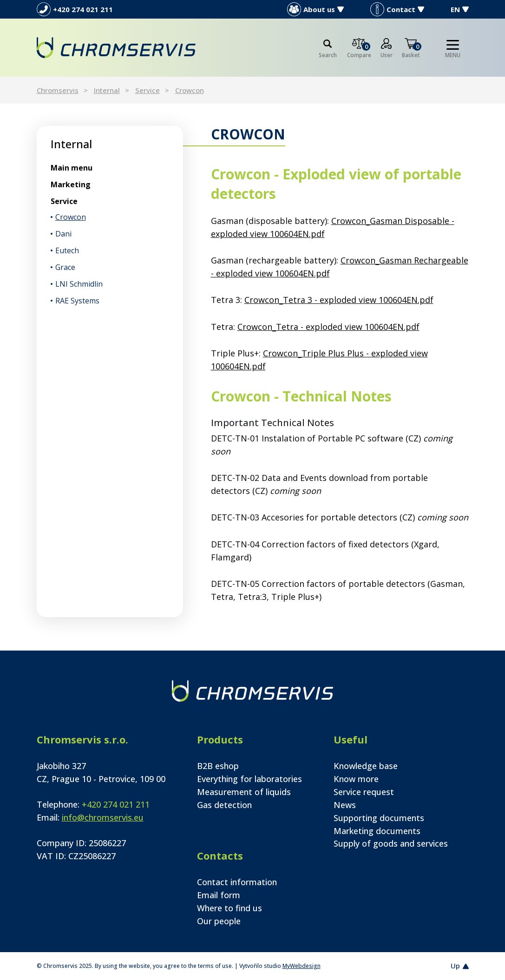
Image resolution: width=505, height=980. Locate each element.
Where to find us (230, 908)
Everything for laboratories (249, 779)
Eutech (67, 250)
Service (148, 90)
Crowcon (190, 90)
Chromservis (58, 90)
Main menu (72, 168)
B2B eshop (218, 766)
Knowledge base (366, 766)
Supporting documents (379, 818)
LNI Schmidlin (79, 284)
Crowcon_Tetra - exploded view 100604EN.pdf (328, 327)
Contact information (237, 882)
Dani (63, 234)
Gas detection (224, 805)
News (345, 805)
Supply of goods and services (391, 843)
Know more (356, 779)
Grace (65, 267)
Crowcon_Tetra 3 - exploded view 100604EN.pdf (339, 300)
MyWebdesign (302, 966)
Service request (364, 792)
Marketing (71, 184)
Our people (219, 921)
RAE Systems (77, 301)
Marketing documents (377, 831)
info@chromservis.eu (103, 817)
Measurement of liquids (244, 792)
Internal (107, 90)
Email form (219, 895)
